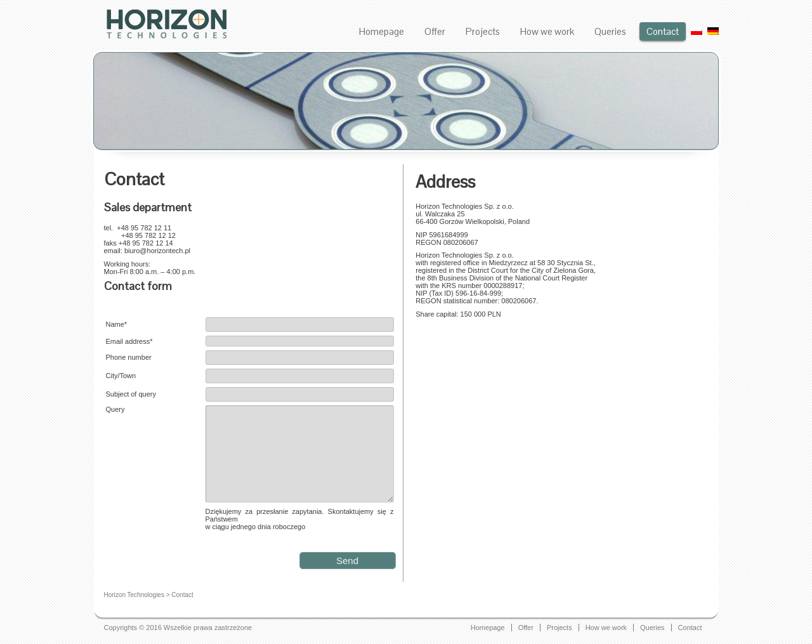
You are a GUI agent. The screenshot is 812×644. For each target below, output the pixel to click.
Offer (435, 31)
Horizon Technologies (134, 595)
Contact (663, 31)
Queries (610, 31)
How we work (547, 31)
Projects (483, 31)
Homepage (382, 31)
